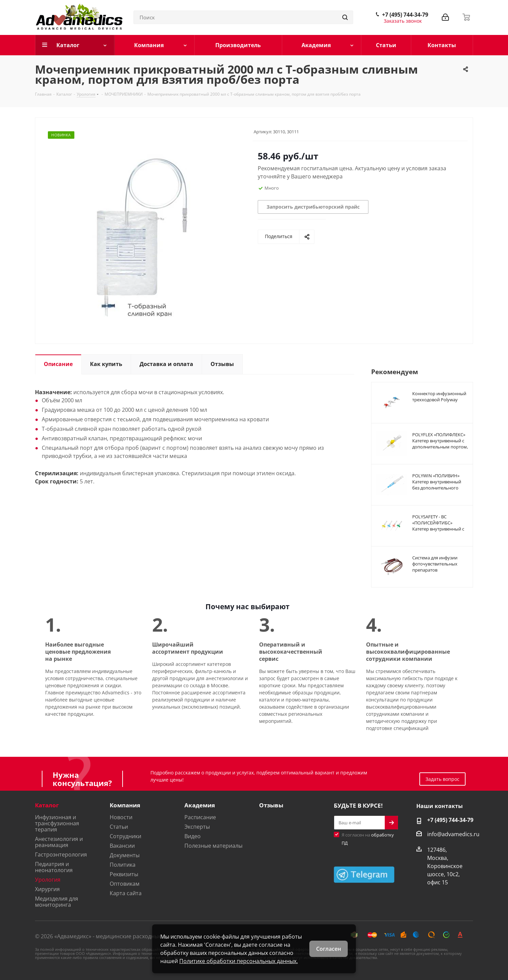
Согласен (329, 949)
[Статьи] (386, 45)
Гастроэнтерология (61, 854)
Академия (200, 805)
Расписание (200, 817)
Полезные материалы (213, 846)
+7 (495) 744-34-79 (405, 15)
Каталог (47, 805)
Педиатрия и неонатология (54, 867)
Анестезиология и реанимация (59, 842)
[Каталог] (75, 45)
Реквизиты (124, 874)
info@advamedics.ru (453, 834)
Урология (48, 880)
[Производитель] (238, 45)
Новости (121, 817)
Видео (193, 836)
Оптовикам (125, 884)
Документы (125, 855)
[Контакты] (442, 45)
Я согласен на (368, 839)
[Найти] (345, 17)
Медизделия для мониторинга (57, 902)
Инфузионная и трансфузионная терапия (57, 823)
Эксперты (197, 827)
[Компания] (155, 45)
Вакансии (122, 846)
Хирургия (47, 889)
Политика (123, 865)
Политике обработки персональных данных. (239, 961)
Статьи (119, 827)
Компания (125, 805)
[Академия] (322, 45)
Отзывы (271, 805)
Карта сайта (126, 893)
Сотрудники (125, 836)
